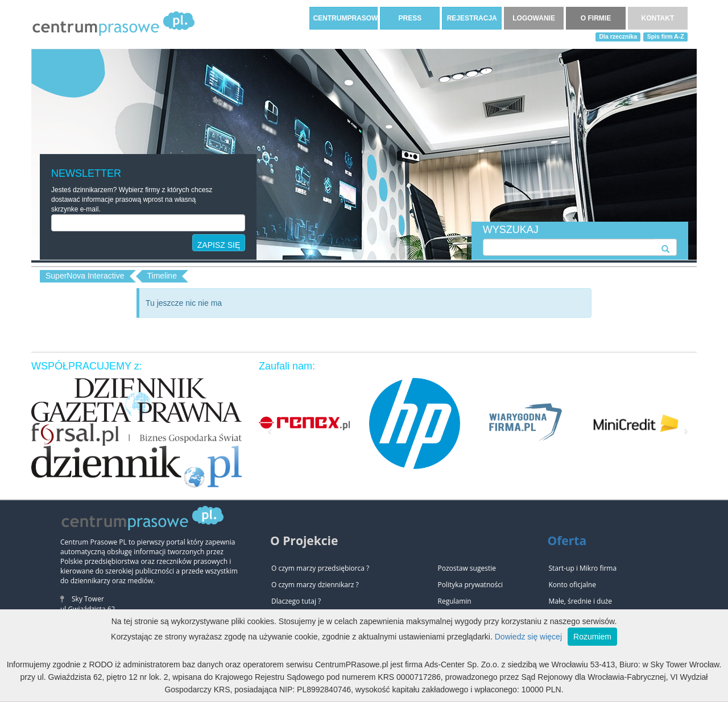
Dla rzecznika (619, 36)
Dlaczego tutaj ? (296, 601)
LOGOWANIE (534, 18)
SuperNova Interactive (85, 276)
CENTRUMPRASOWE (345, 18)
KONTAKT (658, 18)
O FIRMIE (596, 18)
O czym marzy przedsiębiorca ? (320, 568)
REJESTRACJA (472, 18)
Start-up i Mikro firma (583, 568)
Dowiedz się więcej (528, 637)
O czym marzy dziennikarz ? (315, 585)
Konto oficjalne (572, 585)
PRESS (410, 18)
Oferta (567, 541)
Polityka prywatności (470, 585)
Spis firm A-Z (666, 36)
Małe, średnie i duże (581, 601)
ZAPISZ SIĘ (219, 245)
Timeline (162, 276)
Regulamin (455, 601)
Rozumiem (592, 637)
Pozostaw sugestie (467, 568)
